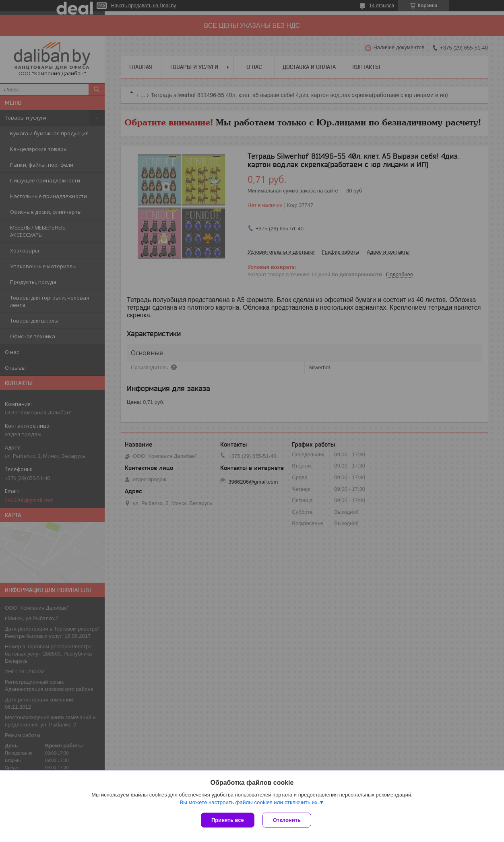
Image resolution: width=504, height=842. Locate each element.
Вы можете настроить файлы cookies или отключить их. (249, 802)
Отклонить (287, 820)
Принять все (228, 820)
